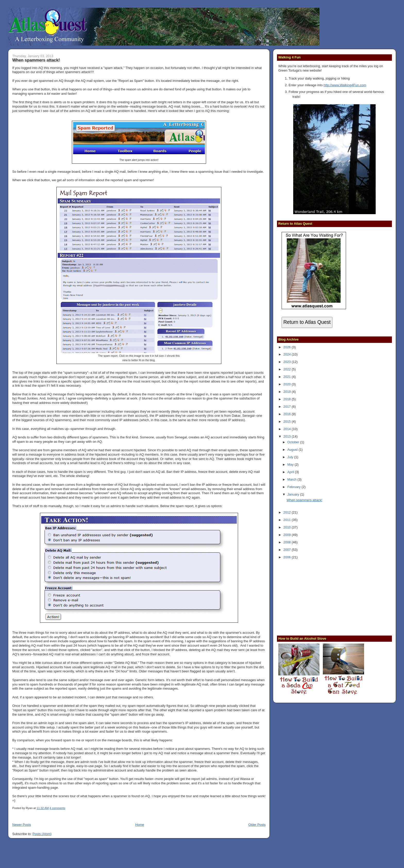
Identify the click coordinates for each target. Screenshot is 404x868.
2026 (288, 347)
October (294, 442)
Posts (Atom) (42, 834)
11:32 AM (43, 808)
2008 (288, 542)
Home (140, 825)
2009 (288, 535)
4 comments (57, 808)
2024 (288, 354)
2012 (288, 512)
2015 (288, 422)
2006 (288, 557)
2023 (288, 362)
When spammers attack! (36, 60)
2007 (288, 550)
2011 (288, 520)
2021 (288, 377)
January (294, 494)
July (291, 457)
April (291, 472)
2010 (288, 527)
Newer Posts (22, 825)
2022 (288, 369)
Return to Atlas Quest (307, 322)
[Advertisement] (310, 597)
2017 (288, 407)
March (292, 479)
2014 (288, 429)
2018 (288, 399)
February (294, 487)
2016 (288, 414)
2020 (288, 384)
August (293, 450)
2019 (288, 392)
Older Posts (257, 825)
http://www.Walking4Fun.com (345, 85)
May (291, 465)
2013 (288, 436)
